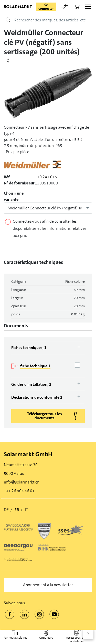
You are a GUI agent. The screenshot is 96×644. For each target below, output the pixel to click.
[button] (88, 634)
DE (6, 510)
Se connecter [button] (46, 7)
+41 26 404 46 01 (19, 491)
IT (26, 510)
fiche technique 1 (35, 366)
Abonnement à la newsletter (48, 585)
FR (17, 510)
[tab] (48, 348)
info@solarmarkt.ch (22, 482)
